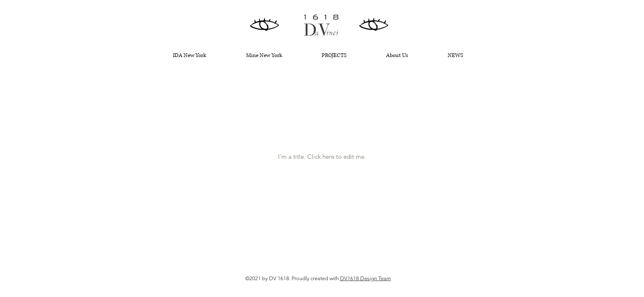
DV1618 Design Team (366, 278)
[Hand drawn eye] (265, 25)
